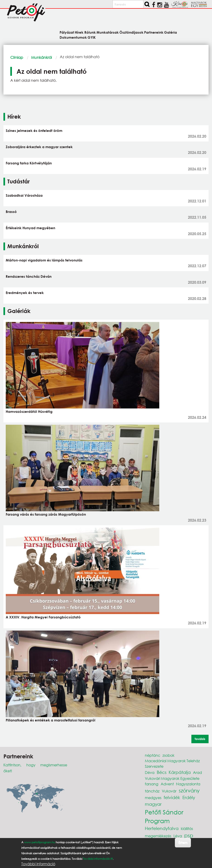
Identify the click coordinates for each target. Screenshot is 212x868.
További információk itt (98, 859)
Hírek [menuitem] (79, 32)
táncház (152, 791)
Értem (183, 842)
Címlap (17, 57)
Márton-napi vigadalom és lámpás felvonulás (44, 260)
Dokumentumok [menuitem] (73, 37)
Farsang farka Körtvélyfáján (29, 163)
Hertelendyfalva (162, 828)
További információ (38, 864)
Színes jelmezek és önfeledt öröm (34, 131)
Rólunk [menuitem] (90, 32)
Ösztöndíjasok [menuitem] (131, 32)
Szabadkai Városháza (24, 195)
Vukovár (169, 791)
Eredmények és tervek (25, 293)
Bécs (162, 772)
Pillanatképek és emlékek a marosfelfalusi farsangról (51, 720)
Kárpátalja (180, 772)
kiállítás (187, 829)
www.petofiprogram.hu (40, 842)
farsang (152, 784)
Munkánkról (41, 57)
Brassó (11, 212)
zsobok (168, 755)
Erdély (189, 797)
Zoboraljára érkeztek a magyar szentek (39, 147)
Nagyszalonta (188, 784)
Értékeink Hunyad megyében (30, 228)
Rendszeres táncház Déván (29, 276)
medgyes (153, 798)
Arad (197, 772)
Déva (150, 772)
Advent (167, 784)
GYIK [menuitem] (92, 37)
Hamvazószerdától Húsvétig (29, 411)
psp (189, 835)
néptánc (153, 755)
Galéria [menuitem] (171, 32)
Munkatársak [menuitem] (108, 32)
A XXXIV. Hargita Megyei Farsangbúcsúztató (43, 617)
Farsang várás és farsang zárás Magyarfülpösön (46, 514)
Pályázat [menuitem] (67, 32)
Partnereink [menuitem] (154, 32)
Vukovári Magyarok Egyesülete (172, 778)
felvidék (172, 797)
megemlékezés (158, 836)
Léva (178, 836)
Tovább (200, 739)
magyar (153, 804)
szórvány (189, 790)
